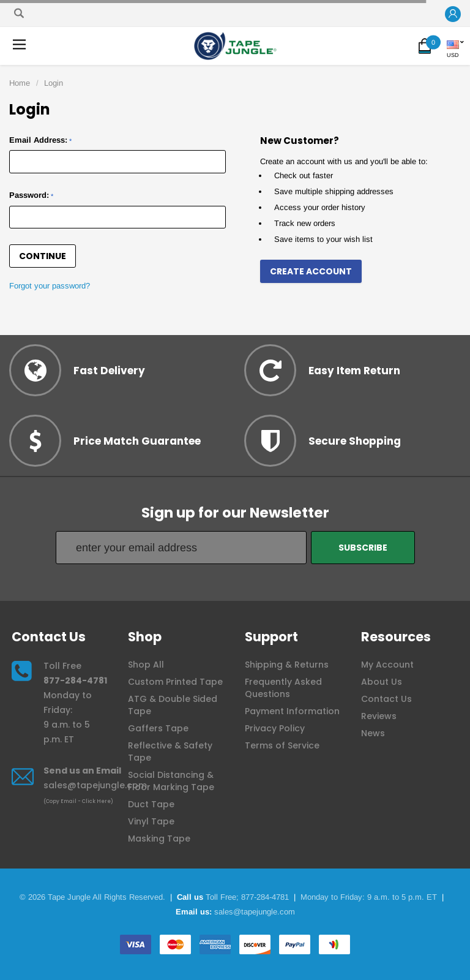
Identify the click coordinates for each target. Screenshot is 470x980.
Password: (31, 195)
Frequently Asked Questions (283, 688)
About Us (382, 682)
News (373, 733)
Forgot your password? (50, 286)
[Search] (19, 13)
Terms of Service (282, 745)
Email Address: (40, 140)
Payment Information (292, 711)
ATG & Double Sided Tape (173, 705)
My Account (387, 665)
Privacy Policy (275, 728)
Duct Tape (151, 804)
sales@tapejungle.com (95, 785)
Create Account (311, 271)
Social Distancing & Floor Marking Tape (171, 781)
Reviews (379, 716)
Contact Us (386, 699)
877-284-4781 (75, 680)
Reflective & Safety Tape (170, 752)
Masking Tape (159, 839)
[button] (453, 14)
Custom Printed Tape (175, 682)
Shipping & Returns (287, 665)
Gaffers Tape (158, 728)
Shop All (146, 665)
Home (20, 83)
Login (54, 83)
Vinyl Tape (151, 821)
